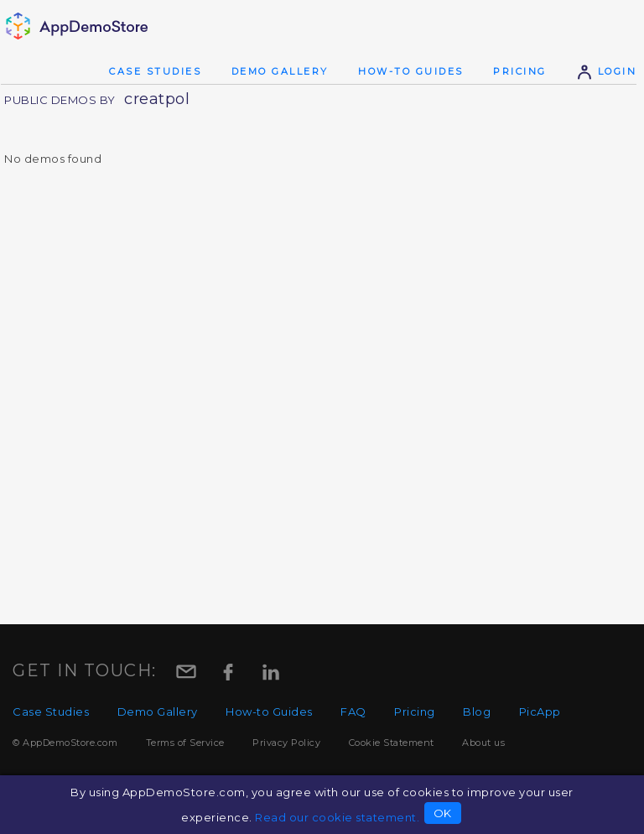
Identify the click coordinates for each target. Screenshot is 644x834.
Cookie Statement (392, 743)
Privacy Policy (286, 743)
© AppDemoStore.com (65, 743)
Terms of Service (185, 743)
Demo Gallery (280, 71)
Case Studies (155, 71)
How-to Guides (411, 71)
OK (443, 813)
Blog (477, 712)
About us (483, 743)
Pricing (520, 71)
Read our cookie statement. (337, 817)
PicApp (540, 712)
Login (606, 71)
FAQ (353, 712)
